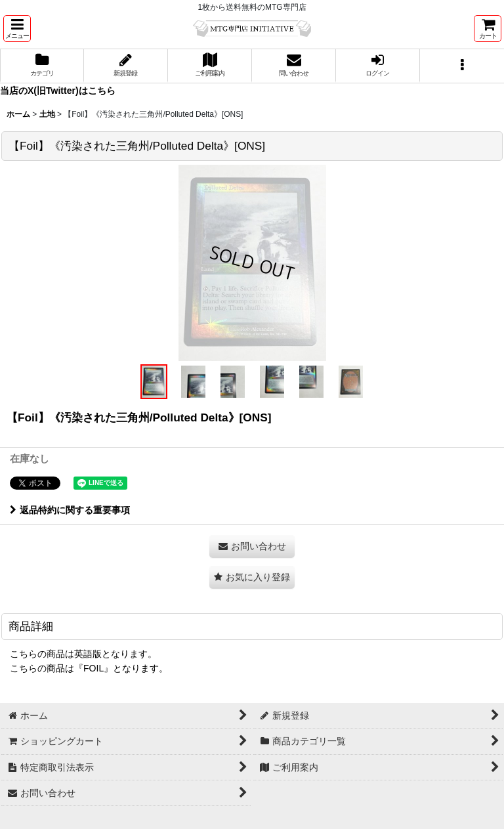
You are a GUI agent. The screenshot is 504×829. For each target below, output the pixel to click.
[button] (17, 29)
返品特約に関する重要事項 (70, 510)
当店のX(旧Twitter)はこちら (58, 91)
